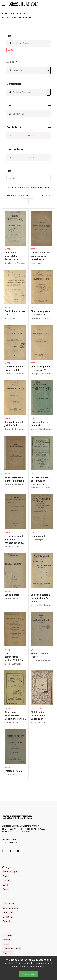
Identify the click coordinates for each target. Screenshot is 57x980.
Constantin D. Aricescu (15, 263)
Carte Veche (37, 709)
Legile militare (12, 595)
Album (6, 876)
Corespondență (10, 908)
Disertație (7, 912)
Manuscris (8, 953)
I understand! (29, 974)
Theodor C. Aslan (13, 775)
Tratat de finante (13, 771)
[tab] (26, 201)
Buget (6, 885)
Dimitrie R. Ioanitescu (14, 484)
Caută (10, 50)
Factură (6, 921)
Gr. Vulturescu (11, 318)
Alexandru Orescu (13, 546)
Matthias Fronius (38, 722)
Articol (6, 880)
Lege (5, 944)
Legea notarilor (39, 536)
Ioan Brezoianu (11, 722)
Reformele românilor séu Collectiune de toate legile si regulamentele (15, 719)
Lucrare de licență (11, 949)
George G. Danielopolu (41, 318)
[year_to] (40, 136)
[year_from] (17, 136)
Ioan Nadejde (37, 540)
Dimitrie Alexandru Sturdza (43, 660)
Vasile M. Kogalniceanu (41, 429)
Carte (7, 249)
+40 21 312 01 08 (10, 843)
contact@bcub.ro (10, 839)
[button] (4, 4)
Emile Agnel (36, 263)
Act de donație (10, 871)
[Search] (31, 43)
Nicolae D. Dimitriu (13, 664)
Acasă (5, 17)
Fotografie (8, 935)
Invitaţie (7, 940)
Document (8, 917)
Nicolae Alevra (11, 598)
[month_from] (17, 157)
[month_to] (40, 157)
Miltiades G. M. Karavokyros (44, 488)
